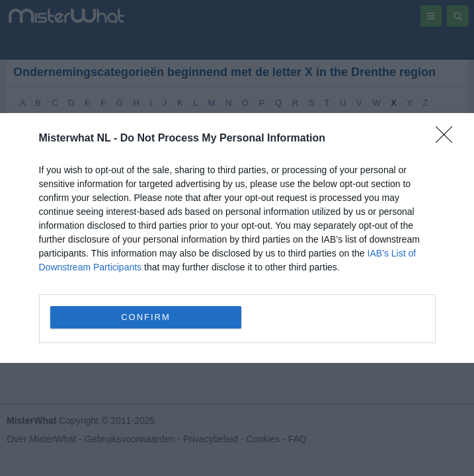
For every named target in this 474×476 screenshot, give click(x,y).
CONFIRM (146, 317)
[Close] (448, 139)
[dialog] (237, 238)
